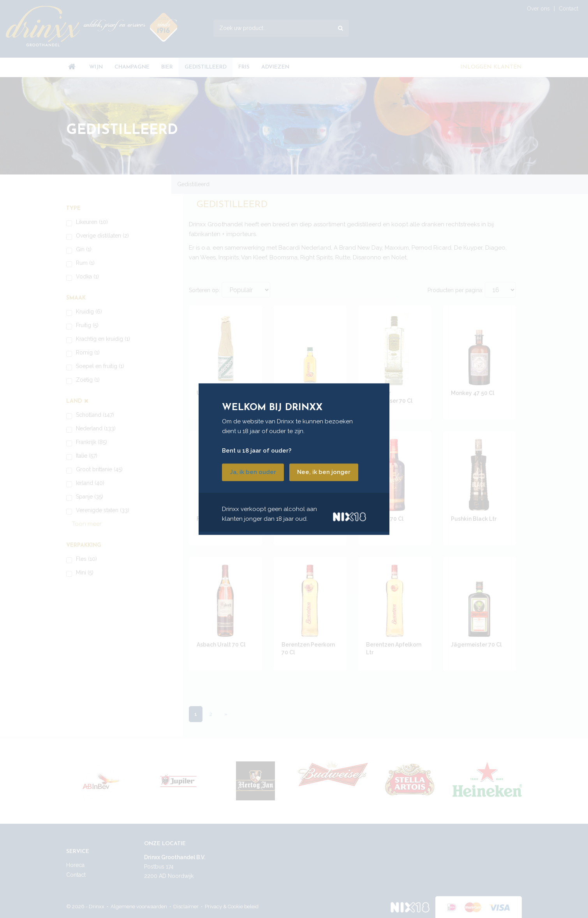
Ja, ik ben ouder (253, 472)
